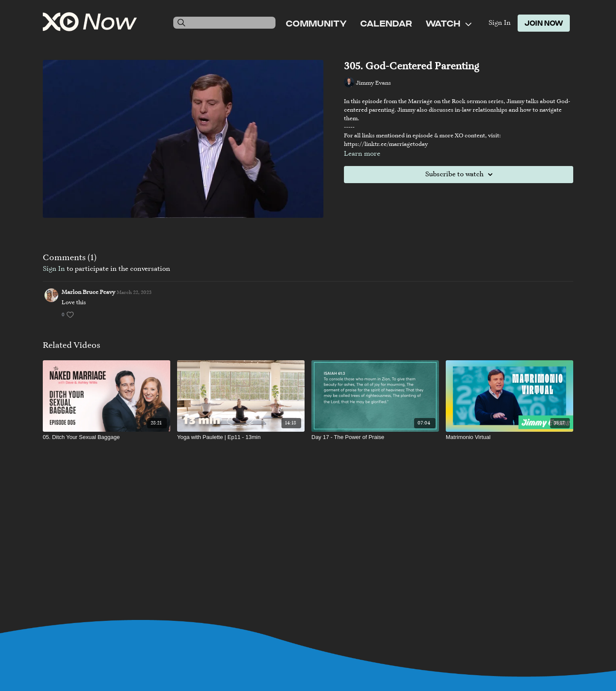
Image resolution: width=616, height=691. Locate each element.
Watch (449, 23)
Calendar (386, 23)
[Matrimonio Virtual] (509, 437)
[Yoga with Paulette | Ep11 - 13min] (241, 437)
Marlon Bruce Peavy (88, 293)
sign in (54, 269)
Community (316, 23)
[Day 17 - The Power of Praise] (375, 437)
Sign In (500, 23)
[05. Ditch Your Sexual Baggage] (107, 437)
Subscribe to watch (460, 175)
